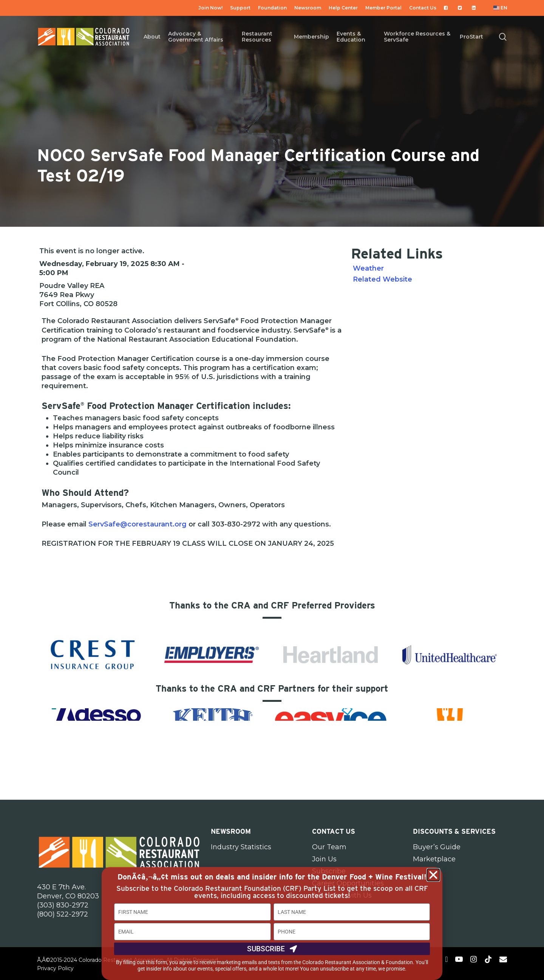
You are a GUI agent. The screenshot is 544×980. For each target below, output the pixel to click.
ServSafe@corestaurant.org (138, 524)
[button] (433, 875)
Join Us (324, 859)
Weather (368, 268)
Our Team (329, 847)
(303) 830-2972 (63, 905)
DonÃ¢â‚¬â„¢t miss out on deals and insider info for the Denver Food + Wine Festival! (272, 877)
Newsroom (231, 831)
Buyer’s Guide (437, 847)
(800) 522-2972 (63, 914)
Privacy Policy (55, 968)
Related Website (382, 279)
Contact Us (334, 831)
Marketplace (434, 859)
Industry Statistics (241, 847)
